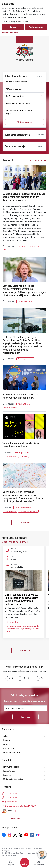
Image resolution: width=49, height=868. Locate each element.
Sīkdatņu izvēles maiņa (13, 779)
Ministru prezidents (11, 250)
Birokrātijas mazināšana (28, 511)
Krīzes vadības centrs (12, 752)
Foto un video (9, 748)
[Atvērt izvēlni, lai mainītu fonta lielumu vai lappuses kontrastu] (38, 863)
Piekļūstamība (9, 771)
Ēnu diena (24, 456)
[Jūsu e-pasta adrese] (25, 708)
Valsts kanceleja (10, 456)
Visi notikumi (24, 650)
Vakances (7, 736)
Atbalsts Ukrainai (24, 404)
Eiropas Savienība (36, 246)
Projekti (6, 744)
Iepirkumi (7, 740)
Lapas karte (8, 775)
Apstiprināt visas (36, 27)
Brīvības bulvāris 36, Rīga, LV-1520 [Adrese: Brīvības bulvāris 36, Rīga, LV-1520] (20, 806)
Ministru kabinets (25, 122)
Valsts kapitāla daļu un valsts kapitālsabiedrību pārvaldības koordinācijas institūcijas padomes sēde (22, 599)
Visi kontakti (15, 819)
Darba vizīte (21, 246)
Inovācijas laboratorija (23, 507)
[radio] (9, 678)
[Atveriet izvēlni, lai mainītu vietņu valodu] (11, 863)
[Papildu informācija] (15, 811)
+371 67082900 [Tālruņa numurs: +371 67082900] (12, 798)
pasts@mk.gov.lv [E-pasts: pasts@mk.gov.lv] (13, 802)
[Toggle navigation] (25, 862)
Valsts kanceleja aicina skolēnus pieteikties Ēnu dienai (21, 445)
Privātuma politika (11, 767)
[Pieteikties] (25, 717)
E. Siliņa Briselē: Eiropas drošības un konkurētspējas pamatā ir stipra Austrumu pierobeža (24, 197)
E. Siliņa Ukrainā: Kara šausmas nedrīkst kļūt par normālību (21, 396)
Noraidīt (13, 27)
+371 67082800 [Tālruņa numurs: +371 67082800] (12, 794)
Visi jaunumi (25, 522)
